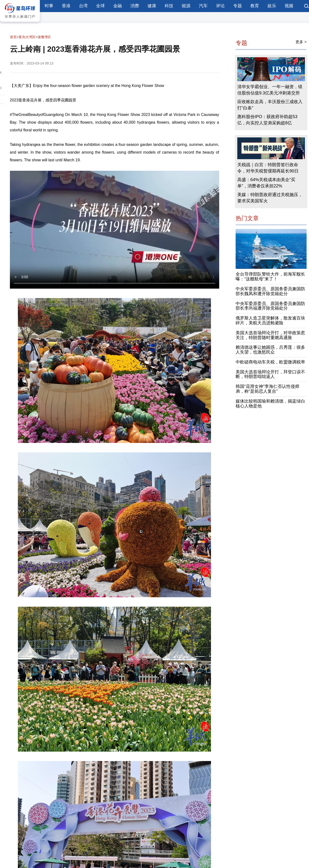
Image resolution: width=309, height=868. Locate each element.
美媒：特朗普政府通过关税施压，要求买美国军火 (270, 198)
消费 (135, 6)
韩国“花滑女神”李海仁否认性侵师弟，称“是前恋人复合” (267, 389)
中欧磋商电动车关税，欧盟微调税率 (270, 362)
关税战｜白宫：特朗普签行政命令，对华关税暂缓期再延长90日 (268, 168)
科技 (169, 6)
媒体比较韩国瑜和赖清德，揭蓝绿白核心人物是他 (270, 404)
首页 (13, 37)
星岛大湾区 (27, 37)
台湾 (83, 6)
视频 (289, 6)
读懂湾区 (44, 37)
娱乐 (272, 6)
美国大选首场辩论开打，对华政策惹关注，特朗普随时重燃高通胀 (270, 335)
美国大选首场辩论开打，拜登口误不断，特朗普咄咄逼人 (270, 374)
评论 (220, 6)
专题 (238, 6)
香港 (66, 6)
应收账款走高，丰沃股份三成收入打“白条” (270, 105)
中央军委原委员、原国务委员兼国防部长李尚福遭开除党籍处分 (270, 306)
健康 (152, 6)
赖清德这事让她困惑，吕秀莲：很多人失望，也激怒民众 (270, 350)
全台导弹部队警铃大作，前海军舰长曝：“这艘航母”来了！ (270, 277)
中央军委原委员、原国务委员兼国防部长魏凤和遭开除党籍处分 (270, 291)
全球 (100, 6)
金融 (118, 6)
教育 (255, 6)
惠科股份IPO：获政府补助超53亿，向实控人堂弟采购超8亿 (267, 120)
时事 (49, 6)
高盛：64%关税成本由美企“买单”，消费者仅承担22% (266, 183)
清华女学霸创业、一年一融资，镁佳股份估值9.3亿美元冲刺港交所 (270, 90)
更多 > (301, 42)
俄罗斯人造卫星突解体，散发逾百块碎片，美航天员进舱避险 (270, 320)
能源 (186, 6)
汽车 (203, 6)
